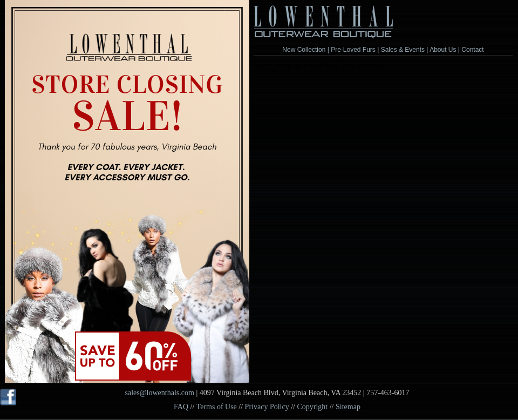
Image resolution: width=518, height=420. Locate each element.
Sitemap (348, 407)
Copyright (312, 407)
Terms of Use (217, 407)
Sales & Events (403, 50)
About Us (443, 50)
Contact (472, 50)
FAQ (181, 407)
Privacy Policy (267, 407)
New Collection (304, 50)
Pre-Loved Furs (353, 50)
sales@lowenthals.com (160, 393)
